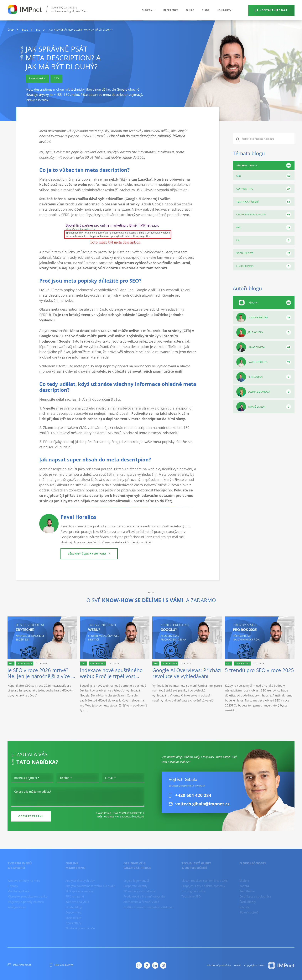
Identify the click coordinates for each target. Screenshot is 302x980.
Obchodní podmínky (219, 965)
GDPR (237, 965)
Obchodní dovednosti (264, 215)
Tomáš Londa (264, 407)
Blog (206, 10)
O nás (190, 10)
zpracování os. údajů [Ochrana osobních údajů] (132, 817)
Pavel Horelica (264, 362)
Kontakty (224, 10)
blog (25, 30)
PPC (264, 227)
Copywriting (264, 189)
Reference (171, 10)
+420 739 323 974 (62, 965)
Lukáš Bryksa (264, 347)
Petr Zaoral (264, 377)
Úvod (11, 30)
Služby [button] (149, 10)
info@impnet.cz (19, 965)
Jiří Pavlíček (264, 332)
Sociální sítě (264, 253)
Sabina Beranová (264, 392)
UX (264, 240)
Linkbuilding (264, 266)
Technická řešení (264, 202)
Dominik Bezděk (264, 318)
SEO (38, 30)
